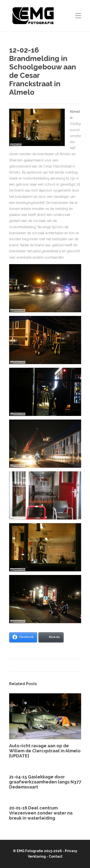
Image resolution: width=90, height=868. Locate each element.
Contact (56, 856)
